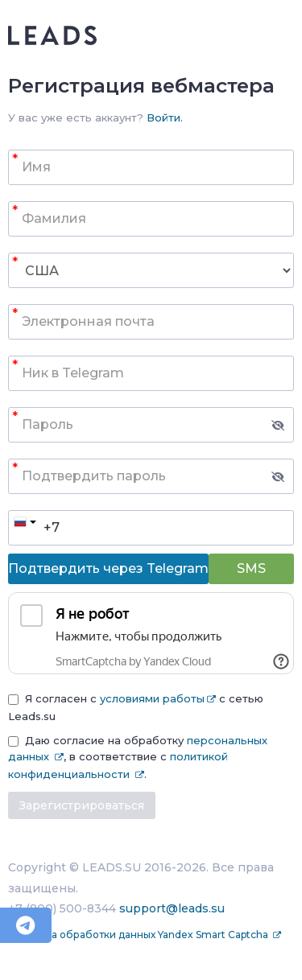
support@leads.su (172, 908)
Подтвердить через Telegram (108, 568)
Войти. (165, 117)
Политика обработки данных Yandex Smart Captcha (139, 935)
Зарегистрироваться (82, 805)
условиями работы (152, 698)
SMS (251, 568)
